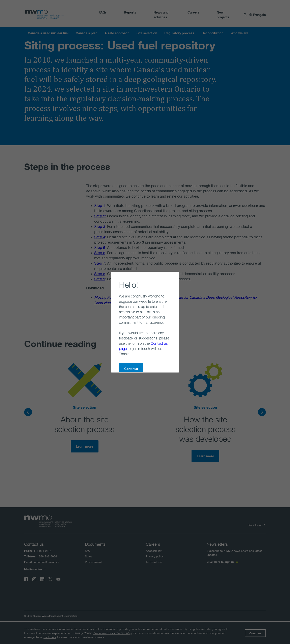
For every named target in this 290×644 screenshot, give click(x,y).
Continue (115, 348)
